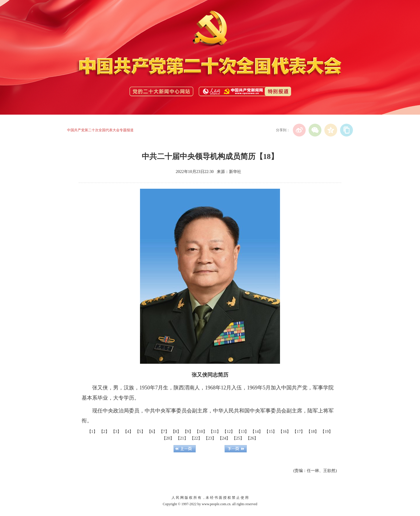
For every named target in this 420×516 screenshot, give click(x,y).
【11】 (215, 432)
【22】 (196, 438)
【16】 (285, 432)
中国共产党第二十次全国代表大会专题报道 (100, 130)
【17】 (299, 432)
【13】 (243, 432)
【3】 (116, 432)
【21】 (182, 438)
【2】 (104, 432)
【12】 (229, 432)
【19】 (327, 432)
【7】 (164, 432)
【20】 (168, 438)
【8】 (176, 432)
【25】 (238, 438)
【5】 (140, 432)
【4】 (128, 432)
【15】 (271, 432)
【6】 (152, 432)
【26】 (252, 438)
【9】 (188, 432)
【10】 (201, 432)
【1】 (92, 432)
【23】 (210, 438)
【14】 (257, 432)
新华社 (235, 172)
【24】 (224, 438)
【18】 (313, 432)
